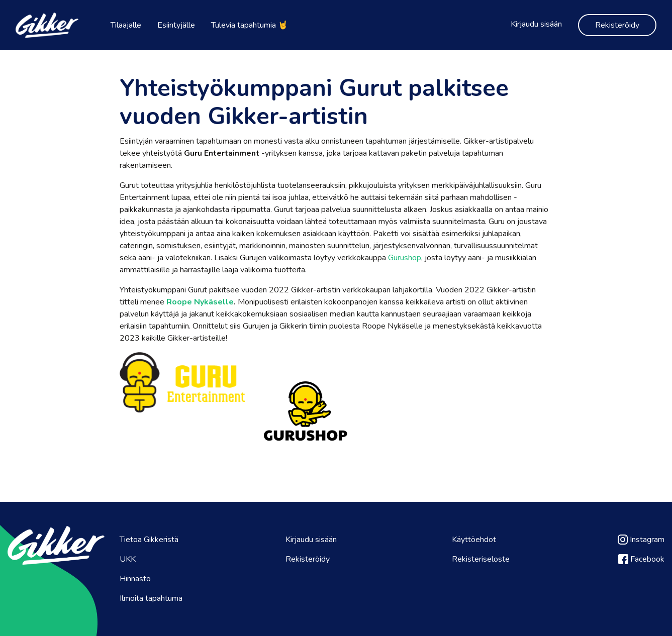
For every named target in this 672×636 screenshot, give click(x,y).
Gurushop (405, 258)
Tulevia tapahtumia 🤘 (250, 25)
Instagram (641, 540)
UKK (128, 559)
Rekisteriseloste (481, 559)
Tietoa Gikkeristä (149, 540)
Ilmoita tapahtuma (151, 598)
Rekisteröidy (617, 25)
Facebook (641, 559)
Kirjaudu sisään (536, 24)
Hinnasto (135, 579)
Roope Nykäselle (200, 302)
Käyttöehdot (474, 540)
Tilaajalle (126, 25)
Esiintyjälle (176, 25)
